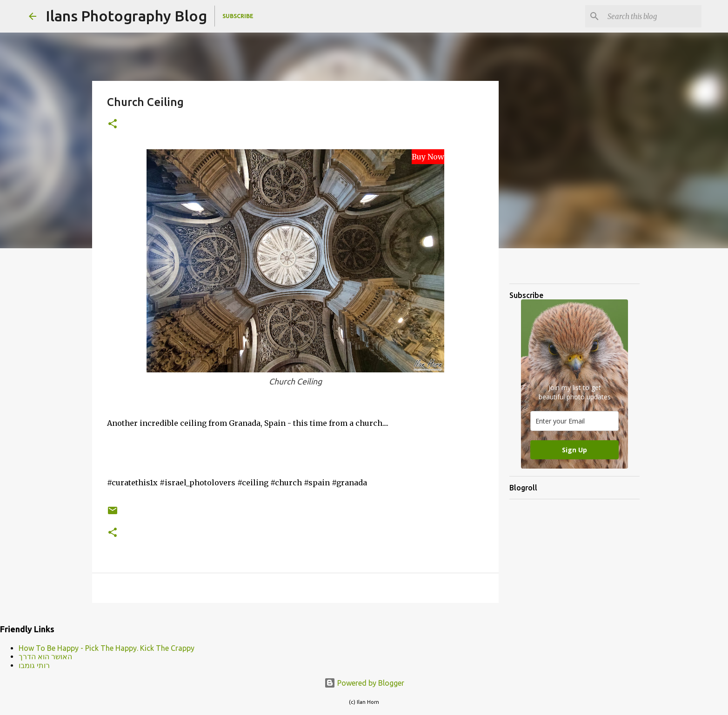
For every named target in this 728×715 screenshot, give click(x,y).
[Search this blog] (653, 16)
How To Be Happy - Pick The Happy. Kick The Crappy (107, 648)
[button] (113, 124)
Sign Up (574, 450)
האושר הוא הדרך (45, 656)
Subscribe (238, 16)
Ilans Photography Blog (126, 16)
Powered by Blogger (364, 683)
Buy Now (428, 157)
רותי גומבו (34, 665)
